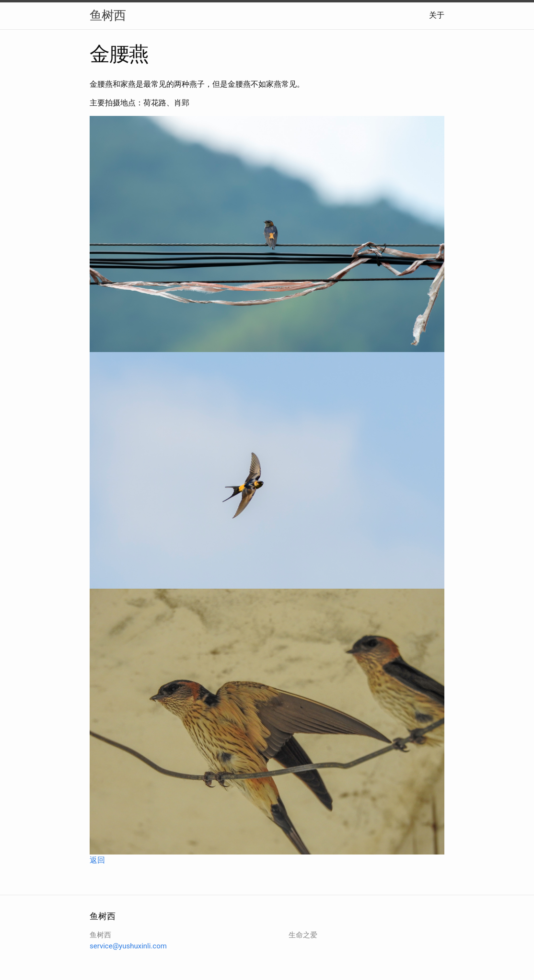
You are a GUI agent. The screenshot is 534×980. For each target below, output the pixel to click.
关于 (437, 15)
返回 (97, 860)
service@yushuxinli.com (128, 946)
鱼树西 (108, 15)
